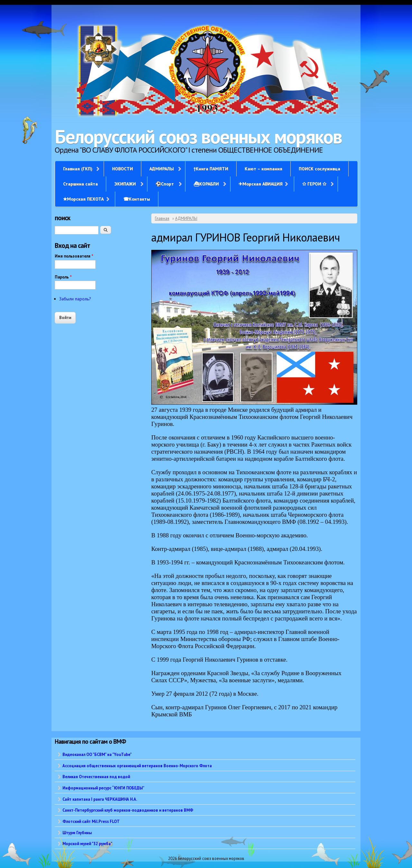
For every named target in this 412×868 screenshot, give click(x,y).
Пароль (63, 277)
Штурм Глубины (77, 833)
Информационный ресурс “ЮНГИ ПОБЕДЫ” (103, 788)
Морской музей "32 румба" (87, 844)
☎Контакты (137, 199)
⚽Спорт (165, 184)
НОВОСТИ (122, 169)
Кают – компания (263, 169)
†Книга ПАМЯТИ (211, 169)
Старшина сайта (80, 184)
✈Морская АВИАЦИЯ (261, 184)
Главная (162, 218)
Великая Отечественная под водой (96, 777)
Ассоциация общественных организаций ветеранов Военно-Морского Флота (137, 766)
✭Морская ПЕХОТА (83, 199)
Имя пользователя (74, 256)
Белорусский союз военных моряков (198, 137)
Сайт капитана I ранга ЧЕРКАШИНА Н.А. (100, 799)
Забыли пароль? (75, 299)
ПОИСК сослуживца (319, 169)
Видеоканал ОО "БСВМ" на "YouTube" (97, 754)
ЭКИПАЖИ (125, 184)
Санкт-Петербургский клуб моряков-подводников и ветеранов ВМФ (128, 810)
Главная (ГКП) (78, 169)
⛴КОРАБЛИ (206, 184)
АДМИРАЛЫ (162, 169)
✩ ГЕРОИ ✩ (314, 184)
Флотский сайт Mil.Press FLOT (91, 821)
